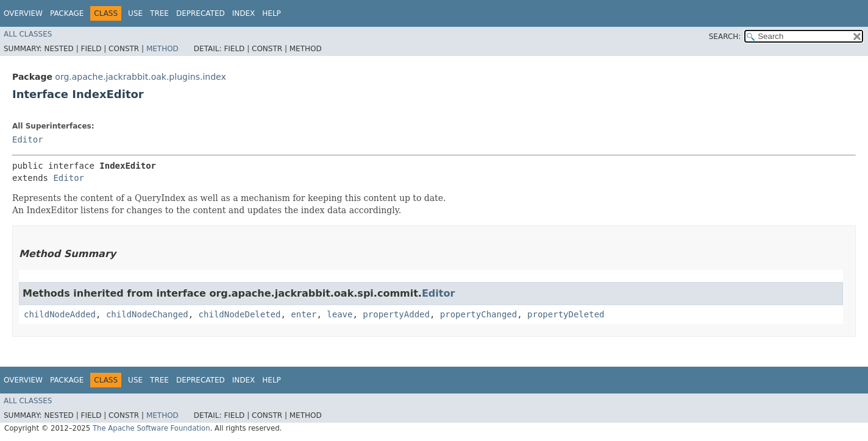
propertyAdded (396, 314)
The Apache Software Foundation (151, 428)
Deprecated (201, 13)
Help (272, 13)
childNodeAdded (60, 314)
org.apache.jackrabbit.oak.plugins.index (140, 77)
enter (304, 314)
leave (340, 314)
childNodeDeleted (240, 314)
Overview (23, 13)
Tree (159, 13)
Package (67, 13)
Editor (28, 139)
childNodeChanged (147, 314)
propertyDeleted (566, 314)
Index (244, 13)
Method (162, 49)
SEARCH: (725, 37)
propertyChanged (478, 314)
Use (135, 13)
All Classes (28, 34)
